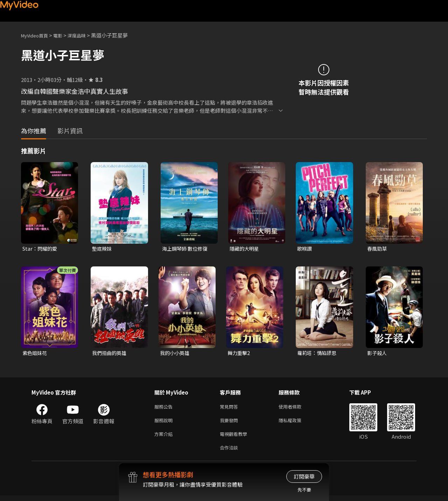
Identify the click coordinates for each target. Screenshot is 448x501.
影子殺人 (378, 354)
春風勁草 (378, 249)
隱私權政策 (296, 423)
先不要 (304, 490)
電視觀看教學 (236, 438)
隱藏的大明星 (245, 249)
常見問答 (230, 408)
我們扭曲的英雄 (110, 354)
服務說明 (165, 423)
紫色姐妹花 (36, 354)
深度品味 (84, 35)
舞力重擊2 (239, 354)
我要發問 (230, 423)
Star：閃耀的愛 (41, 249)
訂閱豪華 (304, 476)
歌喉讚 (305, 249)
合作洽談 (230, 453)
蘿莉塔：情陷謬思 (318, 354)
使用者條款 (296, 408)
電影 (63, 35)
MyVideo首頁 (37, 35)
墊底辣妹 (103, 249)
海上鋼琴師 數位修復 (186, 249)
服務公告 (165, 408)
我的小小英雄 (176, 354)
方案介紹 (165, 438)
